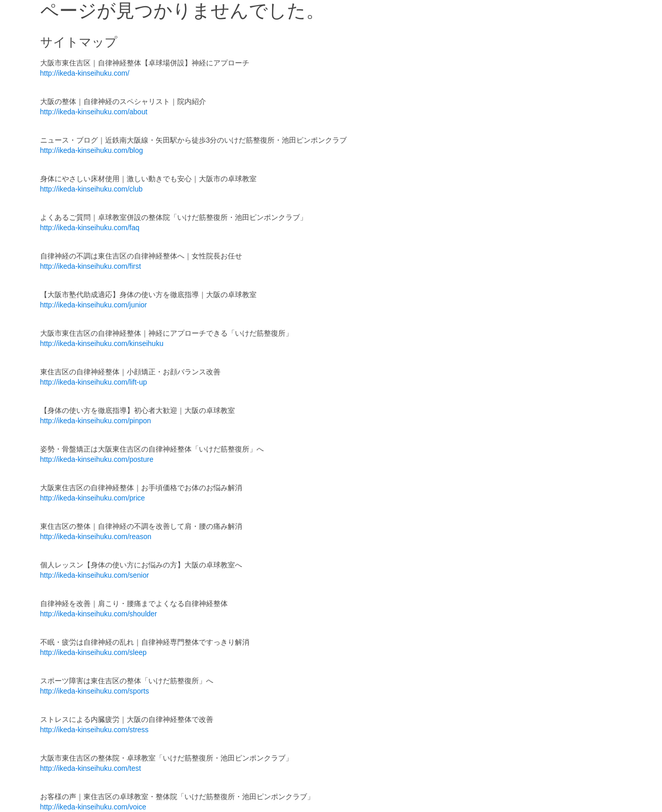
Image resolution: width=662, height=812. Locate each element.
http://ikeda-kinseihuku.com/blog (92, 150)
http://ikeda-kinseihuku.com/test (91, 768)
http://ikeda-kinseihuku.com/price (93, 498)
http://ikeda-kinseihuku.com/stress (95, 730)
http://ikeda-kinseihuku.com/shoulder (99, 614)
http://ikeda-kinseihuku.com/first (91, 266)
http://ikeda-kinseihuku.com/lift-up (94, 382)
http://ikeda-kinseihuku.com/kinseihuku (102, 343)
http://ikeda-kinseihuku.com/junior (94, 305)
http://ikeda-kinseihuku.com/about (94, 112)
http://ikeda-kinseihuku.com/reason (96, 537)
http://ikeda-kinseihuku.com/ (85, 73)
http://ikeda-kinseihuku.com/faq (90, 228)
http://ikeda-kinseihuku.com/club (91, 189)
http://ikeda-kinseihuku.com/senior (95, 575)
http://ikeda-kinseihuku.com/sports (95, 691)
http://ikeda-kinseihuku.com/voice (93, 807)
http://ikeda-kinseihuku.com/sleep (94, 652)
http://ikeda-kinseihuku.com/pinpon (96, 421)
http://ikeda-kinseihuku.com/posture (97, 459)
